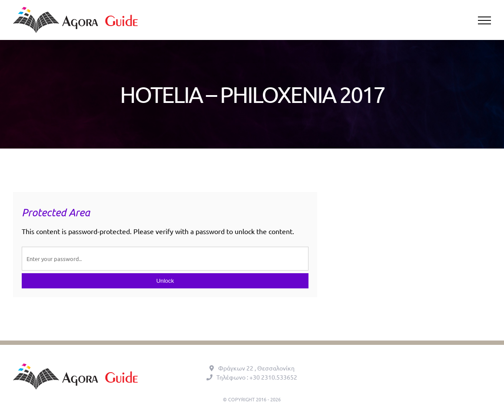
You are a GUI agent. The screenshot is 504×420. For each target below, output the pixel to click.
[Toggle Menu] (485, 20)
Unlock (165, 281)
